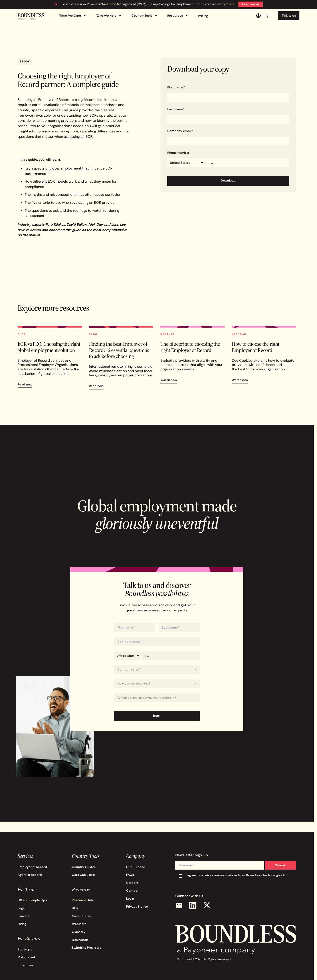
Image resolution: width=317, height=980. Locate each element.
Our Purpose (136, 867)
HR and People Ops (32, 900)
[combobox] (157, 698)
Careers (132, 883)
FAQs (130, 875)
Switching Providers (87, 948)
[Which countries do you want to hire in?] (157, 698)
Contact (132, 891)
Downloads (80, 940)
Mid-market (26, 957)
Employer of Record (32, 867)
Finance (23, 916)
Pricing (203, 16)
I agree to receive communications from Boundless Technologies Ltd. (237, 875)
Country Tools (145, 16)
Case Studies (82, 916)
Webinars (79, 924)
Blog (75, 908)
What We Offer (73, 16)
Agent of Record (30, 875)
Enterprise (25, 965)
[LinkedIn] (193, 905)
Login (130, 899)
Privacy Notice (137, 907)
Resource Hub (83, 900)
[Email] (179, 905)
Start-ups (25, 949)
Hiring (22, 924)
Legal (21, 908)
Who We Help (110, 16)
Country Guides (84, 867)
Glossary (79, 932)
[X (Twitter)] (207, 905)
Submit (281, 865)
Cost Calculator (84, 875)
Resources (178, 16)
